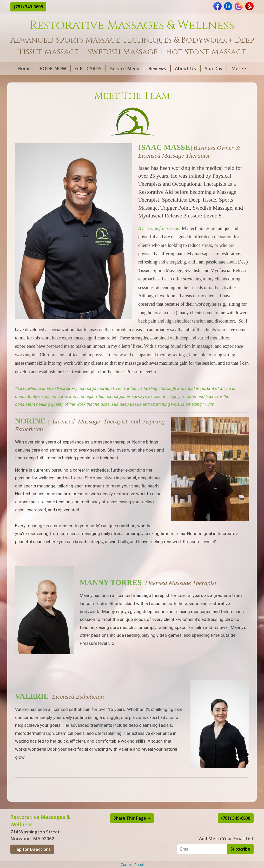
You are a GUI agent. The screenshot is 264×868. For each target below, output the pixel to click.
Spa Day (216, 68)
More (237, 68)
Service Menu (127, 68)
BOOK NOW (55, 68)
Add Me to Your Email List (226, 838)
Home (26, 68)
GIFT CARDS (91, 68)
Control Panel (132, 864)
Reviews (160, 68)
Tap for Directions (32, 849)
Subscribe (240, 849)
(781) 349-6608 (28, 7)
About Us (188, 68)
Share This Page (130, 818)
